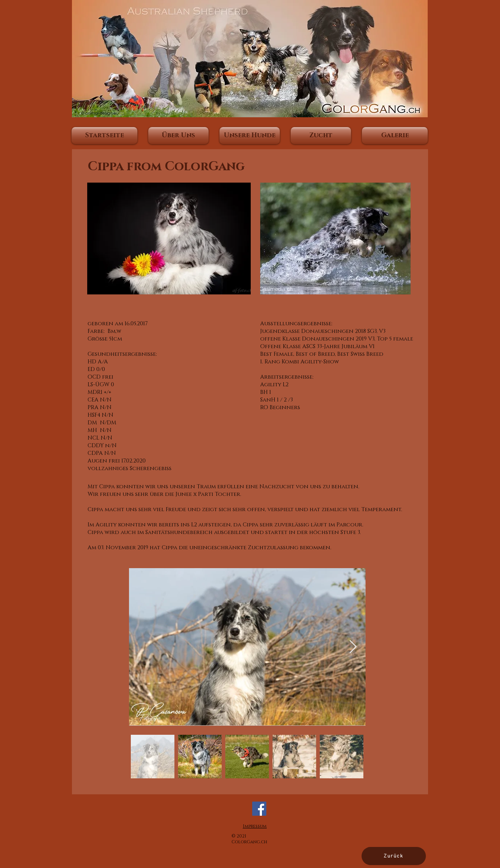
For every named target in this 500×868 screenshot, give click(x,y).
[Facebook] (259, 809)
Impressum (255, 826)
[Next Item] (353, 647)
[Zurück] (394, 856)
